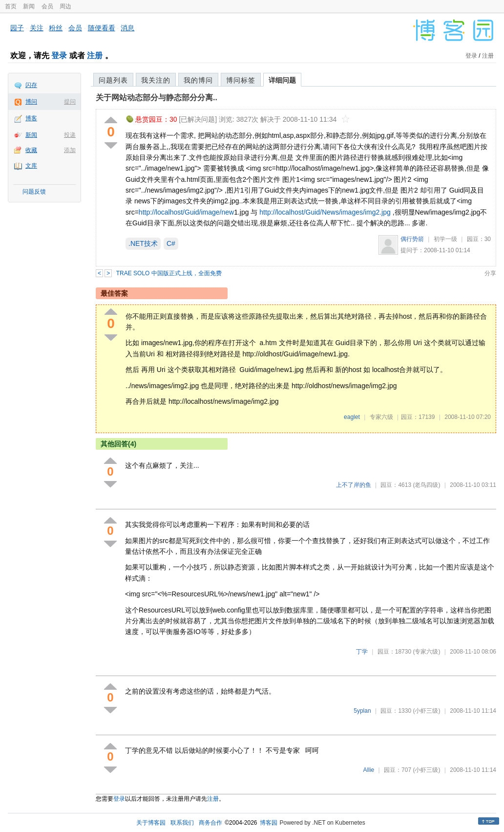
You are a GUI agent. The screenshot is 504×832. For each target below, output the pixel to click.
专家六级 (381, 417)
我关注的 (156, 80)
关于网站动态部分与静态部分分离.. (157, 98)
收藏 (31, 150)
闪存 (31, 85)
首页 (11, 6)
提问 (70, 102)
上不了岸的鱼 (354, 485)
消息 (127, 28)
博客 (31, 118)
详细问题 (282, 80)
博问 (31, 102)
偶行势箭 (412, 239)
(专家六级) (426, 652)
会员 (47, 6)
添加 (70, 150)
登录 (59, 55)
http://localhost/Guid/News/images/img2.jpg (325, 212)
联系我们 (182, 823)
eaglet (352, 417)
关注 (37, 28)
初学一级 (445, 239)
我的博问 (198, 80)
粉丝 (56, 28)
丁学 (362, 652)
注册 (95, 55)
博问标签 (241, 80)
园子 (17, 28)
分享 (490, 273)
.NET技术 (143, 243)
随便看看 (102, 28)
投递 (70, 135)
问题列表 (113, 80)
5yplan (362, 711)
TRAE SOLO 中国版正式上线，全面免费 (169, 273)
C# (171, 243)
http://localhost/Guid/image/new (186, 212)
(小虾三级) (426, 711)
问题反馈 (34, 192)
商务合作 (210, 823)
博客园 (269, 823)
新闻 (29, 6)
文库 (31, 166)
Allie (369, 770)
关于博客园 (151, 823)
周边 (65, 6)
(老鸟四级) (426, 485)
